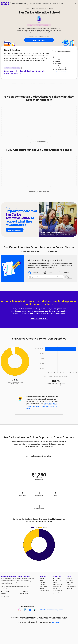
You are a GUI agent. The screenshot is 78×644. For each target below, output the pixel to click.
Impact (23, 84)
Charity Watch (27, 586)
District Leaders (43, 618)
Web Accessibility (44, 590)
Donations (63, 84)
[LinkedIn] (25, 610)
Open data (69, 584)
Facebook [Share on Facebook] (33, 273)
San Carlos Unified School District (43, 9)
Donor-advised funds (58, 584)
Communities (70, 580)
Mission (42, 579)
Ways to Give (57, 576)
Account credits (57, 580)
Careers (42, 588)
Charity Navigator (5, 588)
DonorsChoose (5, 3)
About (14, 84)
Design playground (71, 586)
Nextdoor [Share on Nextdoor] (64, 273)
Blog (72, 582)
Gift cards (56, 582)
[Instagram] (20, 610)
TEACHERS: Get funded (35, 3)
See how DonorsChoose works (39, 318)
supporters (9, 592)
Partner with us (47, 3)
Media (68, 582)
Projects (32, 84)
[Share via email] (50, 273)
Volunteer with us (58, 590)
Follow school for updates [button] (63, 51)
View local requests (60, 72)
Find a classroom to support (19, 3)
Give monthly (56, 588)
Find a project (57, 579)
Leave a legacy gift (58, 592)
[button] (51, 277)
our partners (56, 622)
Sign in (76, 3)
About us (56, 3)
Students (52, 84)
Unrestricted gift (57, 594)
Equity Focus (43, 582)
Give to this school (39, 40)
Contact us (69, 588)
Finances (42, 584)
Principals (33, 618)
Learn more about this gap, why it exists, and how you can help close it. (42, 406)
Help (62, 3)
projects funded (29, 592)
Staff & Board (43, 586)
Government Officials (59, 618)
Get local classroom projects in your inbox (51, 610)
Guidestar (14, 588)
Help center (69, 579)
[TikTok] (35, 610)
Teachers (42, 84)
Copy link (69, 277)
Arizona (27, 9)
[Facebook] (30, 610)
